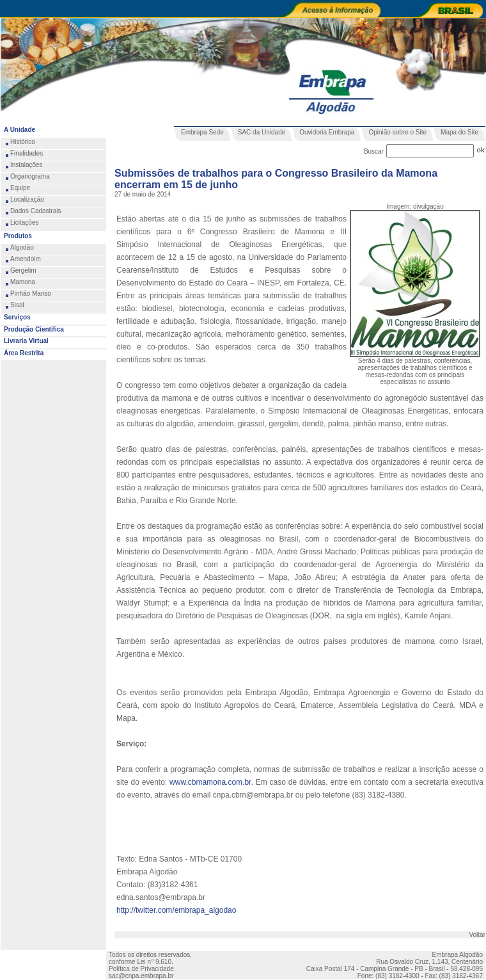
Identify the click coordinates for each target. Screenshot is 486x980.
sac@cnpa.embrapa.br (141, 976)
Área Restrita (24, 353)
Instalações (27, 165)
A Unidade (20, 130)
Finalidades (27, 153)
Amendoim (26, 259)
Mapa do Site (459, 132)
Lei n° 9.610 (154, 962)
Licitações (24, 222)
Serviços (17, 317)
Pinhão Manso (31, 293)
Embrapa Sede (202, 132)
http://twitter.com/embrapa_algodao (176, 910)
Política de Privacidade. (142, 969)
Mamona (23, 282)
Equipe (20, 188)
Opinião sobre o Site (397, 132)
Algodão (22, 247)
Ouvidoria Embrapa (327, 132)
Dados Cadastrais (35, 211)
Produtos (18, 236)
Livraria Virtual (26, 341)
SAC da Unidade (262, 132)
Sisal (17, 305)
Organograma (30, 176)
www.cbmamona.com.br (210, 782)
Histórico (23, 142)
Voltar (477, 935)
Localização (27, 199)
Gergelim (23, 270)
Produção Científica (34, 329)
